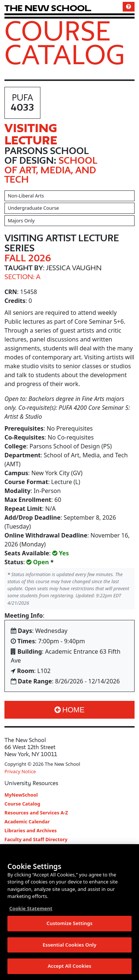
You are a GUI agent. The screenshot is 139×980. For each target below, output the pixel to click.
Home (69, 710)
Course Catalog (65, 42)
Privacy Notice (20, 771)
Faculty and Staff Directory (36, 839)
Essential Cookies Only (69, 945)
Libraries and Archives (31, 830)
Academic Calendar (27, 821)
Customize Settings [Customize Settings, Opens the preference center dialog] (70, 923)
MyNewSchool (21, 795)
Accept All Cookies (70, 966)
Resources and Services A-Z (36, 813)
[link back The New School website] (48, 8)
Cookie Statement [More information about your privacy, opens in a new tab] (31, 908)
